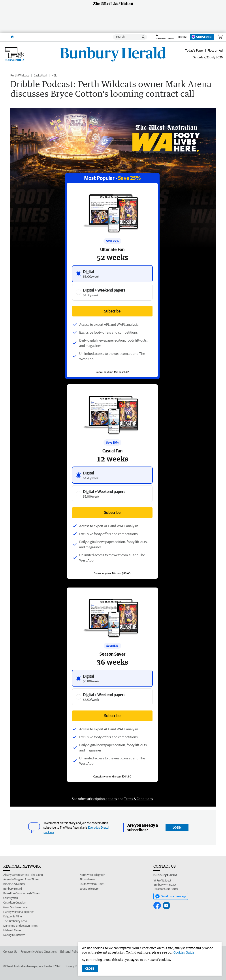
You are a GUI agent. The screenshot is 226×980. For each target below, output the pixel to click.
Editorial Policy (70, 952)
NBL (54, 75)
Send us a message (171, 896)
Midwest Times (12, 930)
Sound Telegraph (89, 889)
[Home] (12, 37)
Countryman (11, 898)
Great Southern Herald (16, 907)
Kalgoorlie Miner (13, 916)
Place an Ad (215, 50)
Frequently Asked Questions (39, 952)
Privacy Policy (73, 966)
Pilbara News (87, 879)
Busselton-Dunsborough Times (21, 893)
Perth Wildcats (20, 75)
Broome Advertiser (14, 884)
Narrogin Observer (14, 935)
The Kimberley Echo (15, 921)
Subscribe (202, 37)
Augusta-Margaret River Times (21, 879)
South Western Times (92, 884)
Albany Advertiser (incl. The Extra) (23, 875)
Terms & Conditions (138, 799)
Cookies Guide (184, 952)
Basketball (40, 75)
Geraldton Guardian (15, 903)
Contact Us (10, 952)
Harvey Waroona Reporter (18, 912)
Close (90, 969)
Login (182, 37)
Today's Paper (194, 50)
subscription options (102, 799)
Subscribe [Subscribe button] (112, 512)
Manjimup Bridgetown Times (20, 926)
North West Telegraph (92, 875)
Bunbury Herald (13, 889)
